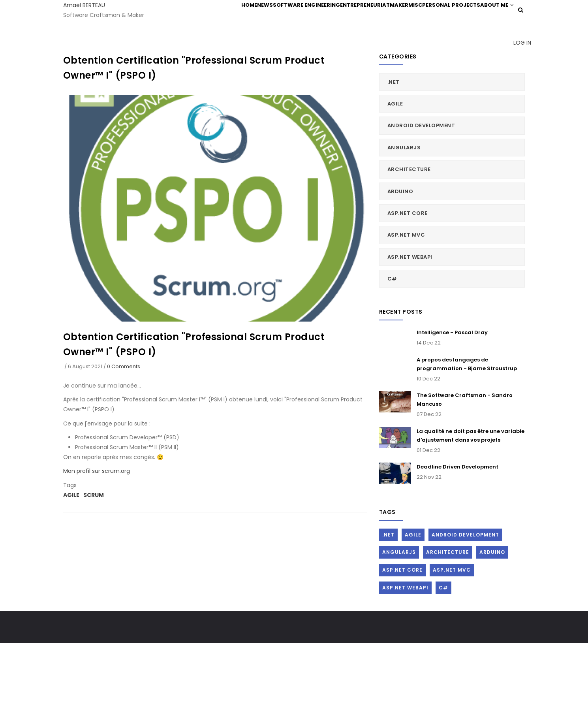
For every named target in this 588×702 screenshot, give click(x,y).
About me (218, 49)
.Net (394, 141)
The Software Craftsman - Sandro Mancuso (465, 458)
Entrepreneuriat (345, 16)
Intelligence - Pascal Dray (452, 392)
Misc (410, 16)
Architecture (409, 228)
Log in (518, 95)
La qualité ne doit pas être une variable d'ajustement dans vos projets (471, 494)
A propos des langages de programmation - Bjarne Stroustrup (467, 423)
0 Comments (124, 425)
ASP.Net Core (408, 272)
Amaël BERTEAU (84, 5)
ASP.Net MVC (406, 294)
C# (392, 338)
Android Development (421, 185)
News (233, 16)
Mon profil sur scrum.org (97, 530)
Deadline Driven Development (457, 526)
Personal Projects (453, 16)
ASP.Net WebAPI (410, 316)
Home (209, 16)
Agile (71, 554)
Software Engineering (281, 16)
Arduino (400, 250)
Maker (386, 16)
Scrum (94, 554)
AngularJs (404, 206)
